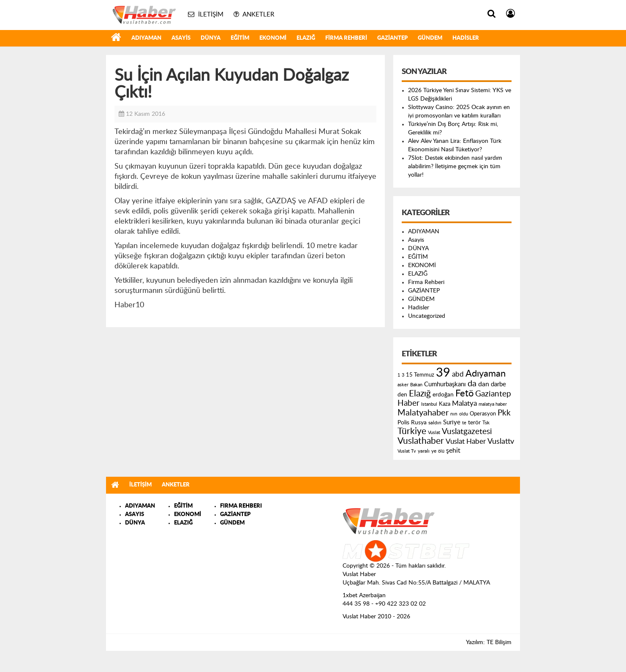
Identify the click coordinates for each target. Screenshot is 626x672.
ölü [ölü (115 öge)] (441, 451)
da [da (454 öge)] (472, 384)
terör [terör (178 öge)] (474, 423)
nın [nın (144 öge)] (454, 414)
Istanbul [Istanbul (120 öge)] (429, 404)
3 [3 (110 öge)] (403, 375)
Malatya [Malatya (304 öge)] (464, 403)
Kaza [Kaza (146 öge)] (445, 404)
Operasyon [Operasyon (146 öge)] (483, 414)
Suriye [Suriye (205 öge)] (452, 422)
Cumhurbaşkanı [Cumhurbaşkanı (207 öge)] (445, 384)
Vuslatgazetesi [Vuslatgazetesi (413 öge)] (467, 432)
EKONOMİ (273, 38)
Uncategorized (427, 316)
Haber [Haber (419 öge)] (408, 403)
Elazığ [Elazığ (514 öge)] (420, 394)
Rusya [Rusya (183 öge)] (419, 423)
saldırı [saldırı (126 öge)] (435, 423)
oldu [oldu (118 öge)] (464, 414)
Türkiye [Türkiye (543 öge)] (412, 431)
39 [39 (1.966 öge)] (443, 373)
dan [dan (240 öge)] (484, 384)
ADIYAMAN (146, 38)
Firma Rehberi (346, 38)
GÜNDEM (430, 38)
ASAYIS (135, 515)
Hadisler (466, 38)
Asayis (181, 38)
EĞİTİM (240, 38)
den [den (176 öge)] (402, 395)
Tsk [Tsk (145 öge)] (486, 423)
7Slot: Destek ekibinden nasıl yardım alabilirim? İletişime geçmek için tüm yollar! (455, 167)
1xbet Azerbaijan (364, 596)
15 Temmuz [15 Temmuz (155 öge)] (420, 375)
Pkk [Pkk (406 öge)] (504, 413)
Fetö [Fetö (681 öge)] (464, 393)
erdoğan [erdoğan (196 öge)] (443, 395)
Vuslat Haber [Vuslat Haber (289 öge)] (466, 441)
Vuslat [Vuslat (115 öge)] (434, 433)
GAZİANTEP (392, 38)
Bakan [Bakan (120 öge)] (416, 385)
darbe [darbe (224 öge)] (498, 384)
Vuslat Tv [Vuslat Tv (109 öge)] (407, 451)
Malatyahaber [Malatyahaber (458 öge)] (423, 413)
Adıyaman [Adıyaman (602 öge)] (486, 374)
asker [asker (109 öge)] (403, 385)
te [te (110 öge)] (464, 423)
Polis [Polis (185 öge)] (403, 423)
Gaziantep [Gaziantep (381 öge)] (493, 394)
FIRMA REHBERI (241, 506)
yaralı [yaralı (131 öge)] (424, 451)
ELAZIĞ (306, 38)
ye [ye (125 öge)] (434, 451)
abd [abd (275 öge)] (458, 374)
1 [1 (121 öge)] (399, 375)
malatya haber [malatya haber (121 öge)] (493, 404)
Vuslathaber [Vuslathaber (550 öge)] (421, 441)
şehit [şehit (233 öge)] (453, 451)
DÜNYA (211, 38)
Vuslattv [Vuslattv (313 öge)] (501, 441)
